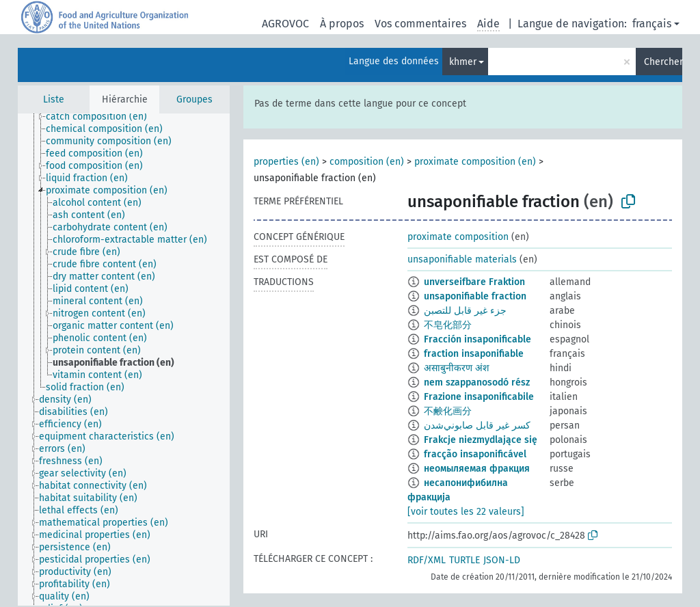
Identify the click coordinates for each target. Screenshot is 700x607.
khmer (463, 62)
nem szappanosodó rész (477, 382)
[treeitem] (102, 117)
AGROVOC (285, 24)
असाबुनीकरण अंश (457, 368)
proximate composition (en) (475, 162)
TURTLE (465, 560)
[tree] (124, 360)
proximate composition (458, 237)
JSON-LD (502, 560)
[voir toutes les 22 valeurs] (466, 512)
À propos (342, 24)
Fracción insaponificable (477, 339)
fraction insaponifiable (474, 354)
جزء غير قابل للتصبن (465, 311)
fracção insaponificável (475, 454)
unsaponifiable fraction (475, 296)
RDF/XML (427, 560)
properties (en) (286, 162)
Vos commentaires (420, 24)
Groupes (194, 99)
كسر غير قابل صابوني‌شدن (477, 426)
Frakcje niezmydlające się (481, 440)
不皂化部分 (448, 325)
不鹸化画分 (448, 411)
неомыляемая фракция (477, 469)
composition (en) (367, 162)
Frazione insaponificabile (479, 397)
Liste (54, 99)
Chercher (663, 62)
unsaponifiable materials (462, 259)
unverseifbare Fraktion (474, 282)
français (652, 24)
